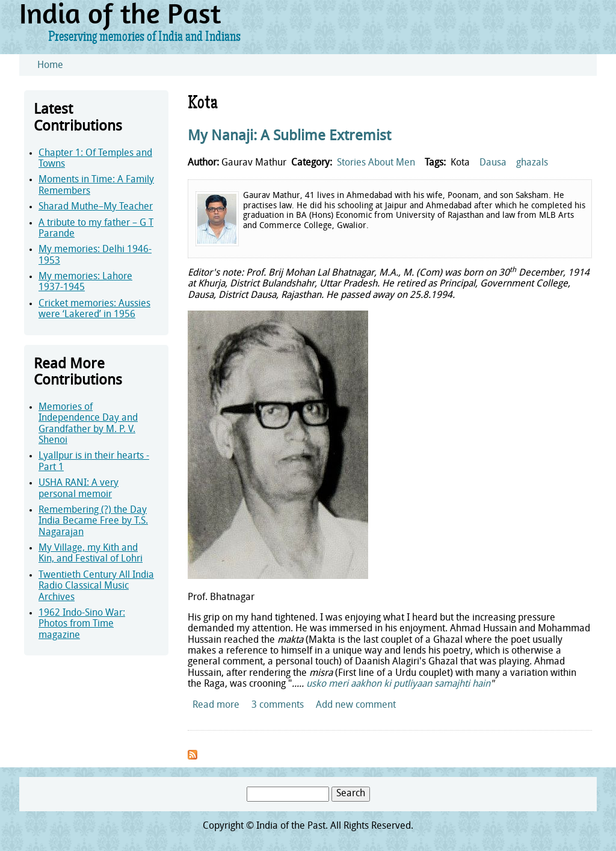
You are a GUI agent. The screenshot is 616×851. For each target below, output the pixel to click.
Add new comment (356, 705)
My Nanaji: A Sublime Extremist (289, 137)
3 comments (278, 705)
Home (50, 66)
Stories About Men (376, 163)
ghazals (532, 163)
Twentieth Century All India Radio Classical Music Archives (96, 586)
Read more (216, 705)
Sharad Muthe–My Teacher (96, 207)
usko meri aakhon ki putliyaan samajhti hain (398, 684)
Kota (460, 163)
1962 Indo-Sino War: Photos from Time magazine (82, 624)
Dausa (493, 163)
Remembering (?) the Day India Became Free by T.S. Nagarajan (93, 521)
